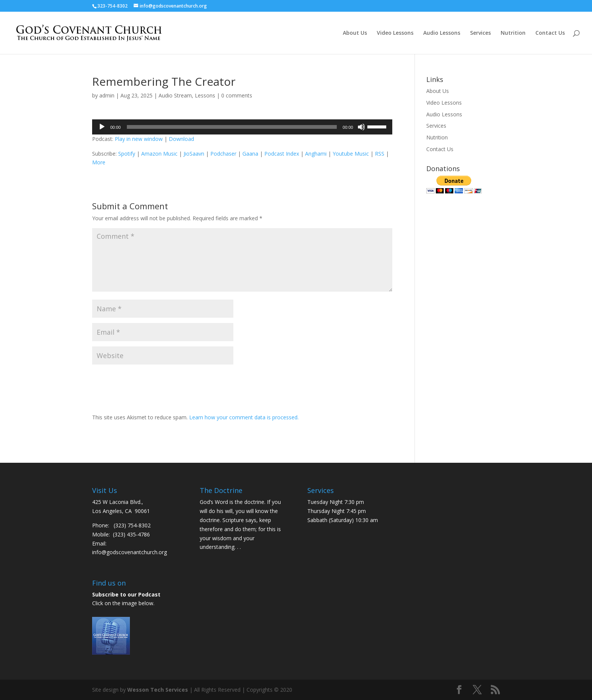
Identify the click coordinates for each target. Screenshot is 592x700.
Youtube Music (351, 154)
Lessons (205, 95)
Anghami (316, 154)
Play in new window (139, 139)
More (99, 162)
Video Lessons (395, 33)
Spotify (127, 154)
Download (181, 139)
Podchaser (223, 154)
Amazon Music (159, 154)
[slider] (232, 127)
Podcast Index (282, 154)
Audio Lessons (442, 33)
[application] (242, 127)
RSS (380, 154)
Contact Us (550, 33)
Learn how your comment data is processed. (244, 417)
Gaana (250, 154)
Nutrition (513, 33)
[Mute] (361, 127)
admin (107, 95)
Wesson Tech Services (158, 690)
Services (480, 33)
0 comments (237, 95)
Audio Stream (175, 95)
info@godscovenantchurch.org (129, 552)
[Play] (102, 127)
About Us (355, 33)
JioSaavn (194, 154)
